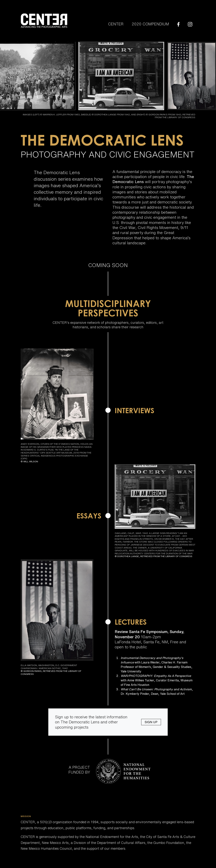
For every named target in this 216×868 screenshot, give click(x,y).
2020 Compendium (150, 24)
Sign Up (151, 722)
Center (116, 24)
